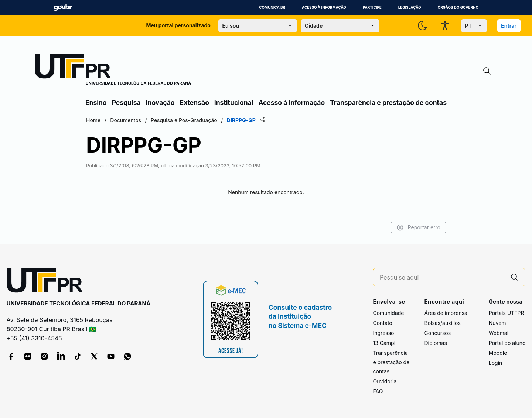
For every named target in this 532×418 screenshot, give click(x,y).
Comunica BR (272, 8)
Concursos (437, 333)
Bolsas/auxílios (442, 323)
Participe (372, 8)
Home (93, 120)
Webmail (499, 333)
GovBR (63, 8)
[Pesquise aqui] (442, 277)
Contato (382, 323)
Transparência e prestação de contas (388, 102)
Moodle (498, 353)
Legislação (410, 8)
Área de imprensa (446, 313)
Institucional (234, 102)
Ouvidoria (385, 381)
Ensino (96, 102)
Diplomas (435, 343)
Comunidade (388, 313)
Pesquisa (126, 102)
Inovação (160, 102)
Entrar (509, 26)
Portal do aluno (507, 343)
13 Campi (384, 343)
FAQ (378, 391)
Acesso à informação (324, 8)
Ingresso (383, 333)
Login (496, 363)
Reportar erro (418, 227)
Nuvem (497, 323)
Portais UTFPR (507, 313)
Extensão (195, 102)
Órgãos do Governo (458, 8)
